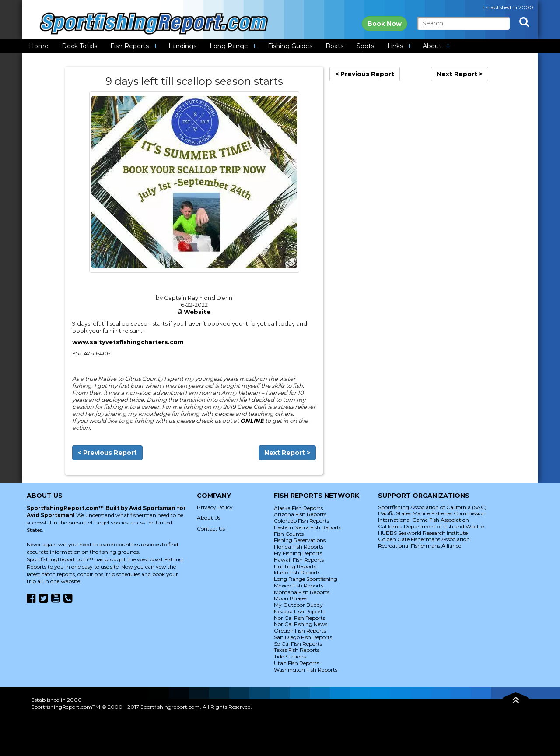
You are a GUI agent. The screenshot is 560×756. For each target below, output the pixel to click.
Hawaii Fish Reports (299, 560)
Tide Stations (290, 656)
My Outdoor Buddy (298, 605)
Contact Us (211, 529)
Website (197, 312)
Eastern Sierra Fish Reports (308, 527)
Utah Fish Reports (296, 663)
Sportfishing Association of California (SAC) (432, 507)
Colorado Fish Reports (301, 521)
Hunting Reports (295, 566)
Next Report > (287, 453)
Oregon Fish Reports (300, 631)
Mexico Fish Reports (299, 585)
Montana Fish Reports (302, 592)
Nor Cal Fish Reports (299, 618)
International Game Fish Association (423, 520)
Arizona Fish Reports (300, 514)
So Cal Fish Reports (298, 644)
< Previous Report (107, 453)
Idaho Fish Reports (297, 572)
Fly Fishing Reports (298, 553)
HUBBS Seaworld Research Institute (423, 533)
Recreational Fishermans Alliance (420, 546)
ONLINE (252, 421)
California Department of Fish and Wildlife (431, 526)
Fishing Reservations (300, 540)
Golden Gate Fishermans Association (424, 539)
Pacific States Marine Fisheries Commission (432, 513)
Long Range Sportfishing (306, 579)
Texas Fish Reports (297, 650)
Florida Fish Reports (299, 547)
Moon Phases (290, 598)
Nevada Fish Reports (299, 611)
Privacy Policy (215, 507)
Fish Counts (289, 534)
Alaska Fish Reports (298, 508)
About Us (209, 518)
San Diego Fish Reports (303, 637)
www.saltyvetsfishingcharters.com (128, 342)
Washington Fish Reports (306, 670)
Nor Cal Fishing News (301, 624)
